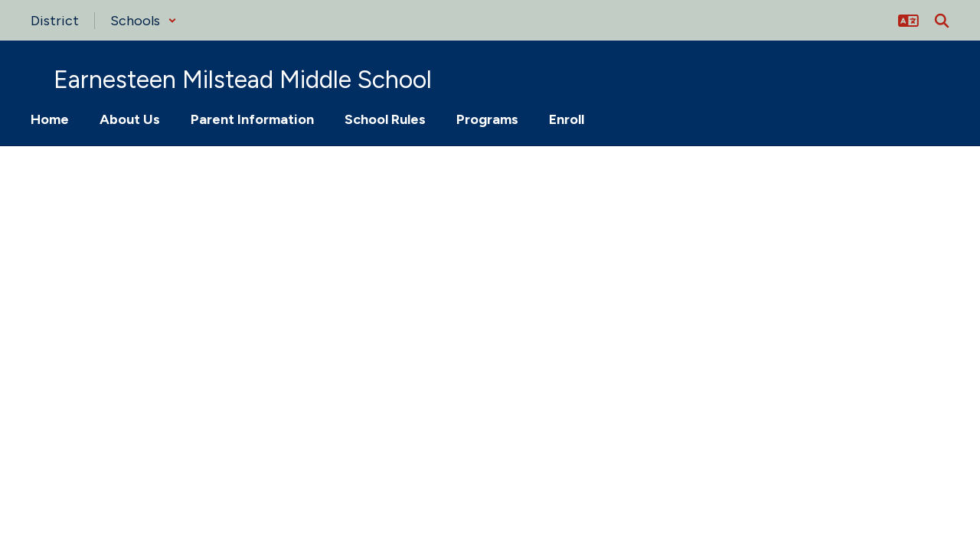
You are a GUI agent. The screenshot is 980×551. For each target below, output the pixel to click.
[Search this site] (942, 21)
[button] (144, 21)
